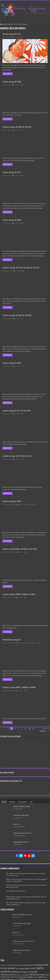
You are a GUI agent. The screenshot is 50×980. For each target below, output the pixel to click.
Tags (31, 802)
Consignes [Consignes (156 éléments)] (24, 972)
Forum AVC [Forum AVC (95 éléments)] (10, 977)
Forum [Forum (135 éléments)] (3, 977)
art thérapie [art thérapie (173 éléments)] (37, 965)
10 (25, 729)
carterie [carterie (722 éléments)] (5, 972)
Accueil (3, 24)
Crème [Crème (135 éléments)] (31, 972)
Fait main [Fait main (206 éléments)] (40, 975)
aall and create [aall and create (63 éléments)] (5, 965)
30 (33, 729)
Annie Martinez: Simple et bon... (16, 891)
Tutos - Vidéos (28, 505)
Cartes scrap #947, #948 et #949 (19, 687)
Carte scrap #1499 (12, 363)
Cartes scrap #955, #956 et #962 (19, 594)
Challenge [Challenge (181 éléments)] (15, 972)
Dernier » (43, 731)
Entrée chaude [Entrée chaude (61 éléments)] (20, 975)
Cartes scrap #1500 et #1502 (17, 315)
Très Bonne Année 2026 (21, 815)
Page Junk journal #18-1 (21, 842)
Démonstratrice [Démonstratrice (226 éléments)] (8, 975)
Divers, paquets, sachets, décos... (27, 643)
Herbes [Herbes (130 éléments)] (42, 977)
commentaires (22, 802)
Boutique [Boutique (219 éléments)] (25, 968)
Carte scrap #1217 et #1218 (16, 411)
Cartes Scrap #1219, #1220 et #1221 (21, 268)
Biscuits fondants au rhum (22, 806)
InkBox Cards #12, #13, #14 (22, 833)
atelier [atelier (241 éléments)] (46, 965)
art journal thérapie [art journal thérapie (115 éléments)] (25, 965)
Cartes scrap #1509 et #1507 (17, 127)
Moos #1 (16, 824)
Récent (4, 802)
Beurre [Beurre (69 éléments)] (18, 969)
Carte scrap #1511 (12, 172)
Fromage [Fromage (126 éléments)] (29, 977)
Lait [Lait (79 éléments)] (46, 977)
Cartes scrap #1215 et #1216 (17, 456)
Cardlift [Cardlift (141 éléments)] (32, 968)
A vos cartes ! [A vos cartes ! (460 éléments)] (8, 968)
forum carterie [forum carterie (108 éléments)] (19, 977)
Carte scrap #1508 (12, 82)
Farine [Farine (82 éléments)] (47, 975)
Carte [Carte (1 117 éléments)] (40, 968)
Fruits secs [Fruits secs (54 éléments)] (35, 977)
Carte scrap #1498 (12, 501)
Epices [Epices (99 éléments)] (27, 975)
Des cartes (16, 37)
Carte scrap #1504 (12, 220)
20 (29, 729)
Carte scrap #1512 (12, 34)
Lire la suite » (7, 74)
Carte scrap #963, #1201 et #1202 (20, 549)
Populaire (12, 802)
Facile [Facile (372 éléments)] (33, 975)
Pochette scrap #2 (12, 640)
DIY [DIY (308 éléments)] (35, 972)
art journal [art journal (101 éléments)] (13, 965)
